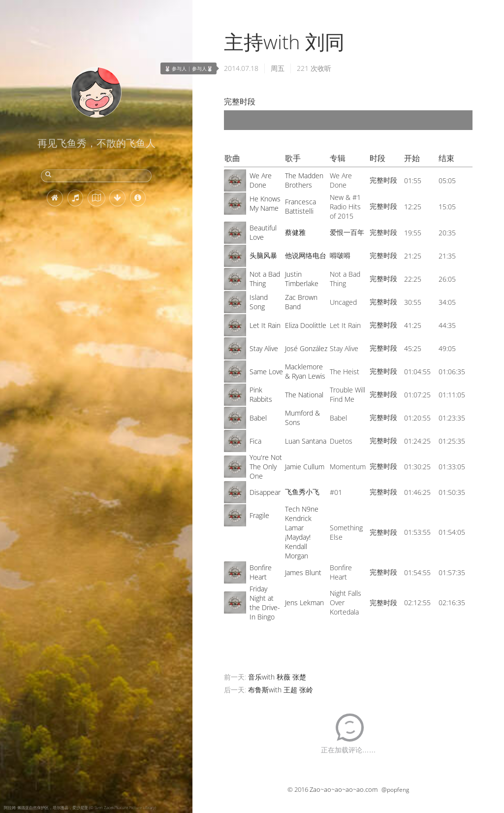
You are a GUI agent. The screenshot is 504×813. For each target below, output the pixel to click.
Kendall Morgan (297, 551)
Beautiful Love (263, 232)
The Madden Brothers (304, 180)
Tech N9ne (302, 509)
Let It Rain (265, 325)
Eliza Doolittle (306, 325)
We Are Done (261, 180)
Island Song (259, 302)
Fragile (259, 515)
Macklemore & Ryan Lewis (305, 371)
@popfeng (395, 790)
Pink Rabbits (261, 394)
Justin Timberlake (302, 279)
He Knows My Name (265, 203)
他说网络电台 (306, 255)
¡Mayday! (298, 537)
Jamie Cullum (305, 467)
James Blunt (303, 572)
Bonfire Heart (261, 572)
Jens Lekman (304, 602)
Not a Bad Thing (265, 279)
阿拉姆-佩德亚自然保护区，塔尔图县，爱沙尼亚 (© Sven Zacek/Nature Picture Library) (80, 807)
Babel (258, 418)
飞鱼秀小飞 (302, 492)
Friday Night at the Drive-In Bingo (265, 603)
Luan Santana (306, 441)
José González (306, 348)
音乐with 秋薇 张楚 (277, 677)
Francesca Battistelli (300, 206)
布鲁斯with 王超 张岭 (281, 690)
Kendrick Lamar (298, 523)
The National (304, 395)
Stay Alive (264, 348)
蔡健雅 (295, 232)
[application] (348, 120)
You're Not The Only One (266, 467)
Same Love (266, 372)
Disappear (265, 492)
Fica (255, 441)
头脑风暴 (263, 255)
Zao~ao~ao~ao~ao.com (344, 789)
